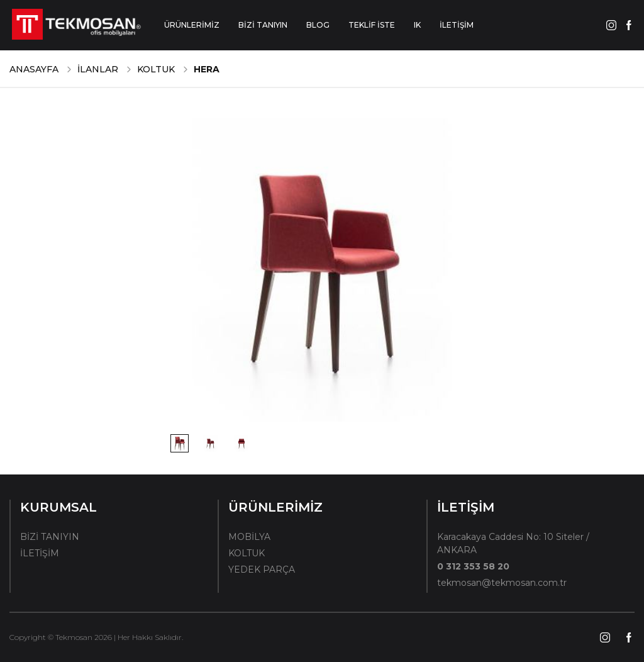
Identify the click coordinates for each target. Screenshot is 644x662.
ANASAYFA (34, 69)
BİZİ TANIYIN (263, 25)
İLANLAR (98, 69)
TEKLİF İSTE (372, 25)
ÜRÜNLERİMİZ (192, 25)
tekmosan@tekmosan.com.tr (502, 583)
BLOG (318, 25)
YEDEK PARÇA (262, 569)
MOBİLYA (249, 537)
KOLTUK (156, 69)
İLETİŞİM (457, 25)
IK (417, 25)
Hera (207, 69)
